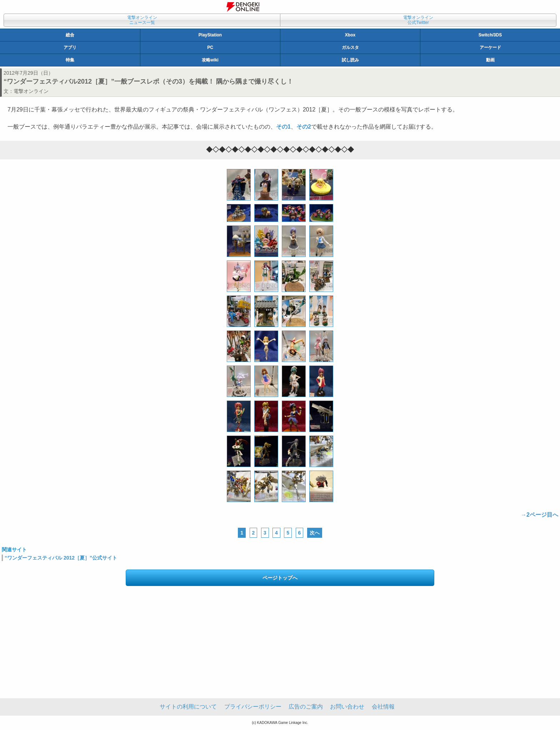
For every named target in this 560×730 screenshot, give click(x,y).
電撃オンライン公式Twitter (418, 20)
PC (210, 48)
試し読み (350, 60)
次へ (315, 533)
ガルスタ (350, 48)
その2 (304, 127)
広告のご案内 (306, 707)
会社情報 (383, 707)
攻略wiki (210, 60)
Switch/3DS (490, 35)
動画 (490, 60)
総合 (70, 35)
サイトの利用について (188, 707)
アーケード (490, 48)
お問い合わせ (347, 707)
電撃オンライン (31, 91)
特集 (70, 60)
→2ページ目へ (539, 515)
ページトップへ (280, 578)
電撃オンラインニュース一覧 (142, 20)
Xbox (350, 35)
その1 (283, 127)
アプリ (70, 48)
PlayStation (210, 35)
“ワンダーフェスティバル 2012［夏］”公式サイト (61, 558)
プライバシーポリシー (253, 707)
